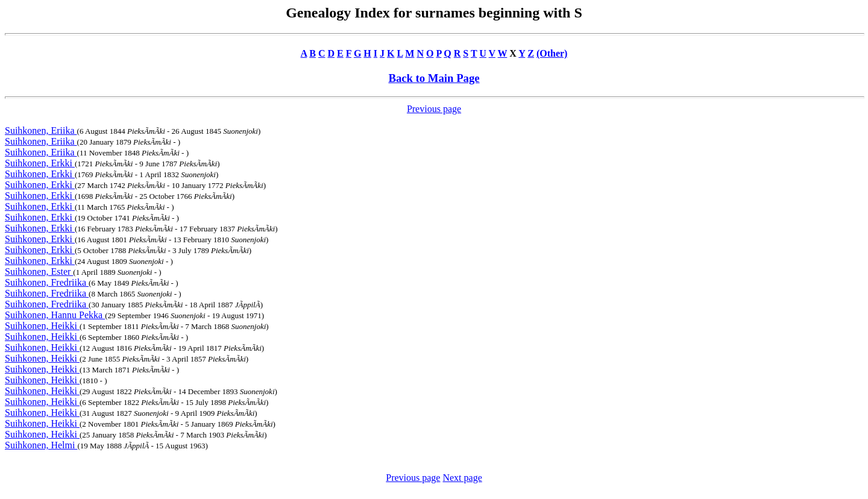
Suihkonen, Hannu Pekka (55, 315)
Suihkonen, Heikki (42, 326)
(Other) (552, 53)
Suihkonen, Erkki (40, 163)
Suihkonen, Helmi (41, 445)
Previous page (434, 109)
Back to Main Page (434, 78)
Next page (462, 478)
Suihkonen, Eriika (41, 130)
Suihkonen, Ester (39, 271)
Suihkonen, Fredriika (47, 282)
